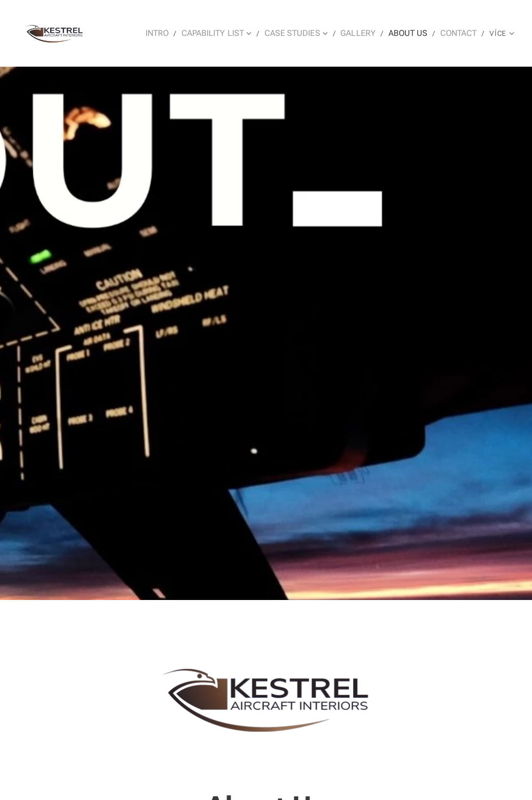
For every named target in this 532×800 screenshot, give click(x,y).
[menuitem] (149, 33)
